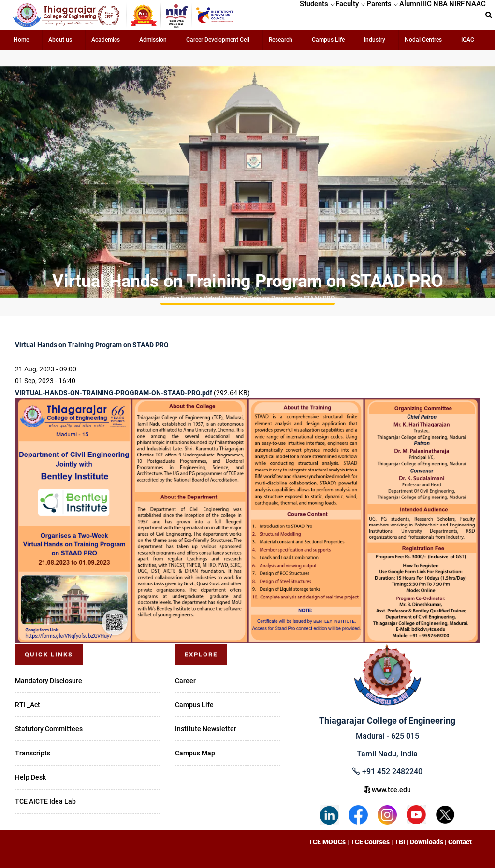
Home (21, 40)
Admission (153, 40)
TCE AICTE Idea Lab (45, 801)
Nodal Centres (423, 40)
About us (60, 40)
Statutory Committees (49, 729)
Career (185, 681)
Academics (106, 40)
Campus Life (328, 40)
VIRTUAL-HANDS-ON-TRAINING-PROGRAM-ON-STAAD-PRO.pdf (114, 393)
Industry (375, 40)
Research (281, 40)
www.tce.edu (387, 790)
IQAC (468, 40)
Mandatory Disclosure (49, 681)
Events (189, 298)
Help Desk (30, 777)
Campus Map (195, 753)
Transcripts (33, 753)
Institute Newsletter (206, 729)
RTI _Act (28, 705)
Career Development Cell (218, 40)
